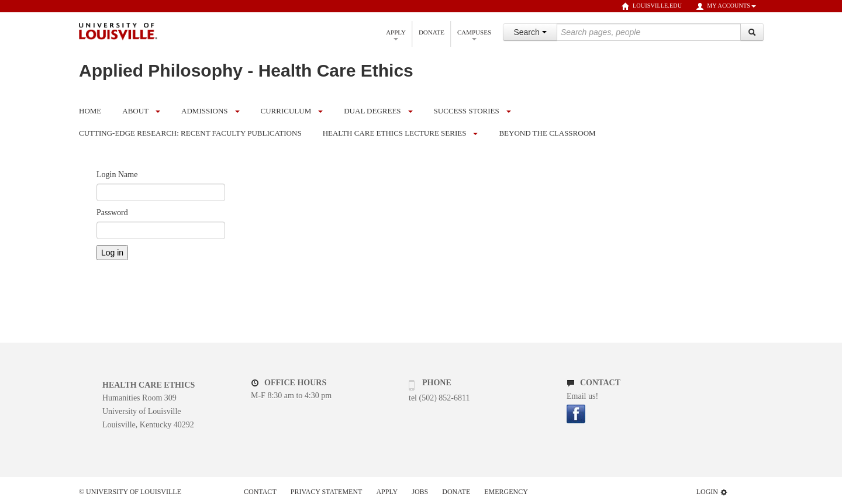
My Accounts (726, 6)
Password (112, 213)
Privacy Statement (327, 492)
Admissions (204, 111)
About (135, 111)
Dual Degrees (372, 111)
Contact (260, 492)
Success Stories (467, 111)
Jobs (420, 492)
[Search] (752, 32)
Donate (432, 32)
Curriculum (286, 111)
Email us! (582, 396)
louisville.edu (652, 6)
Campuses (474, 34)
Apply (396, 34)
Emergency (506, 492)
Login (712, 492)
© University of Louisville (130, 492)
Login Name (117, 175)
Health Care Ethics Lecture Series (395, 133)
